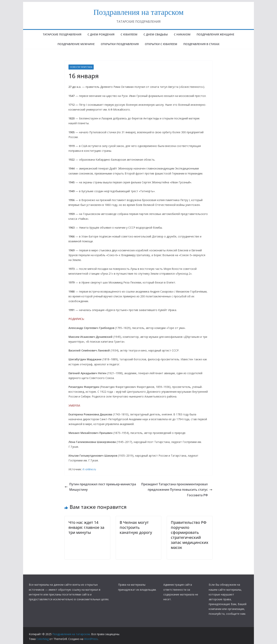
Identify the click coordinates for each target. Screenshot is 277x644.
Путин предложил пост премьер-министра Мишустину (100, 487)
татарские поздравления (62, 34)
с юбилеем (129, 34)
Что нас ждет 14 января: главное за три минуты (86, 527)
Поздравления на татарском (139, 12)
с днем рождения (101, 34)
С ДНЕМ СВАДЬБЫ (156, 34)
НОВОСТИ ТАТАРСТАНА (81, 67)
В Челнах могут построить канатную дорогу (136, 527)
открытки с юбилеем (161, 44)
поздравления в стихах (201, 44)
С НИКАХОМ (182, 34)
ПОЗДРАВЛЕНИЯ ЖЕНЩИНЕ (215, 34)
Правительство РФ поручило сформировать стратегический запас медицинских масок (190, 535)
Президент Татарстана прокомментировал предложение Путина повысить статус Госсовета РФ (177, 490)
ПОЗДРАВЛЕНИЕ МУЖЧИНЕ (76, 44)
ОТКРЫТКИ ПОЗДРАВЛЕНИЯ (120, 44)
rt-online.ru (89, 469)
